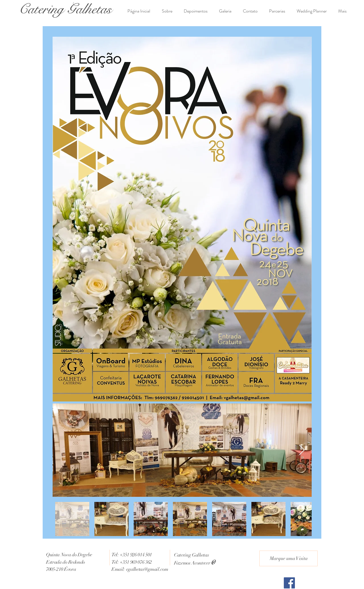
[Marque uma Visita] (288, 558)
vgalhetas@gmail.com (147, 569)
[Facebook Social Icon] (289, 583)
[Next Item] (302, 450)
